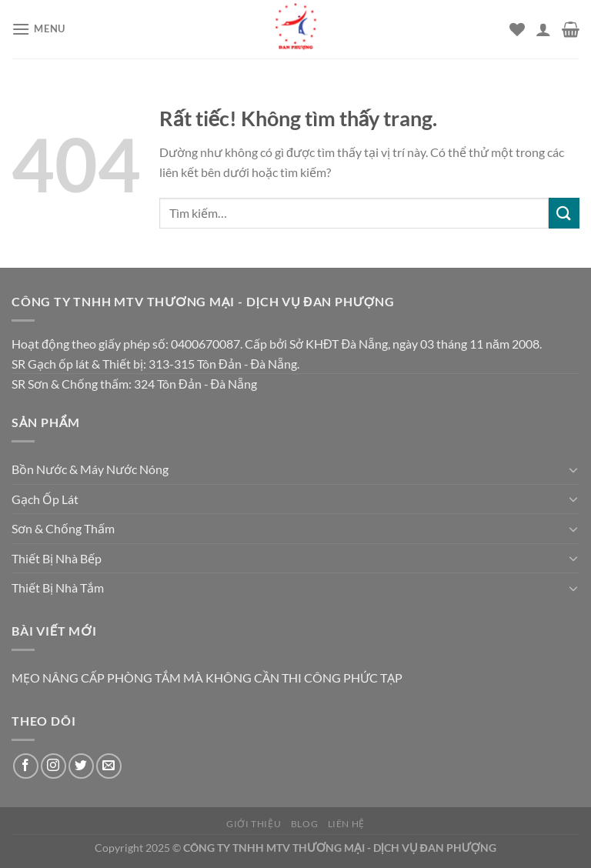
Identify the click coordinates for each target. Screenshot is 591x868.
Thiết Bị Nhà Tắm (58, 588)
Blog (304, 824)
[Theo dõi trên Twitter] (81, 766)
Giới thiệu (254, 824)
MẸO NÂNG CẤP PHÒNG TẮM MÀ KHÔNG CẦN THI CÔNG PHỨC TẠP (207, 678)
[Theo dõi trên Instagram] (53, 766)
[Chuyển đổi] (573, 469)
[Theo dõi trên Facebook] (26, 766)
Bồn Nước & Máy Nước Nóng (90, 469)
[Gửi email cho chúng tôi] (109, 766)
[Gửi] (564, 213)
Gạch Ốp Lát (45, 499)
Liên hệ (346, 824)
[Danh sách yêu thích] (517, 29)
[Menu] (38, 29)
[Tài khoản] (543, 29)
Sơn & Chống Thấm (63, 528)
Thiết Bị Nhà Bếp (57, 558)
